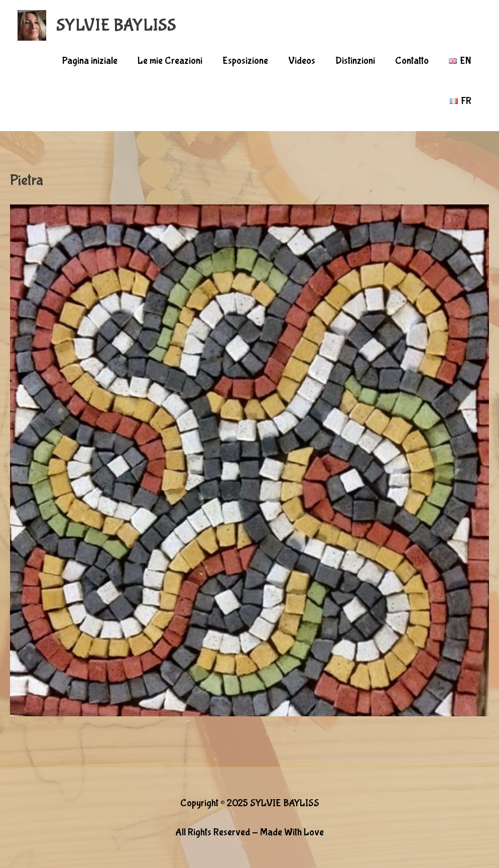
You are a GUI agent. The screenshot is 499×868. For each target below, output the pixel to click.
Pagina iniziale (90, 61)
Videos (302, 61)
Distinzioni (355, 61)
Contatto (412, 61)
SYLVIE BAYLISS (116, 25)
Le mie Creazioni (170, 61)
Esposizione (245, 61)
